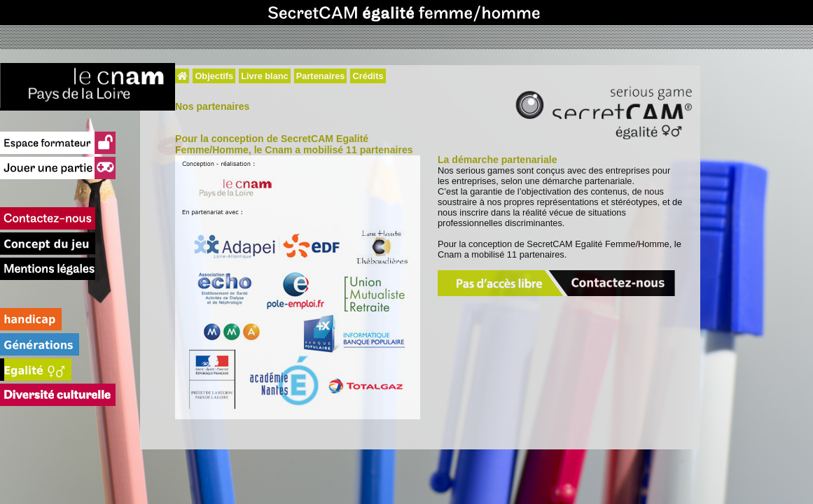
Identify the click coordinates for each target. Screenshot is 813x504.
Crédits (368, 76)
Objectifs (214, 76)
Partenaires (321, 76)
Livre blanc (265, 76)
